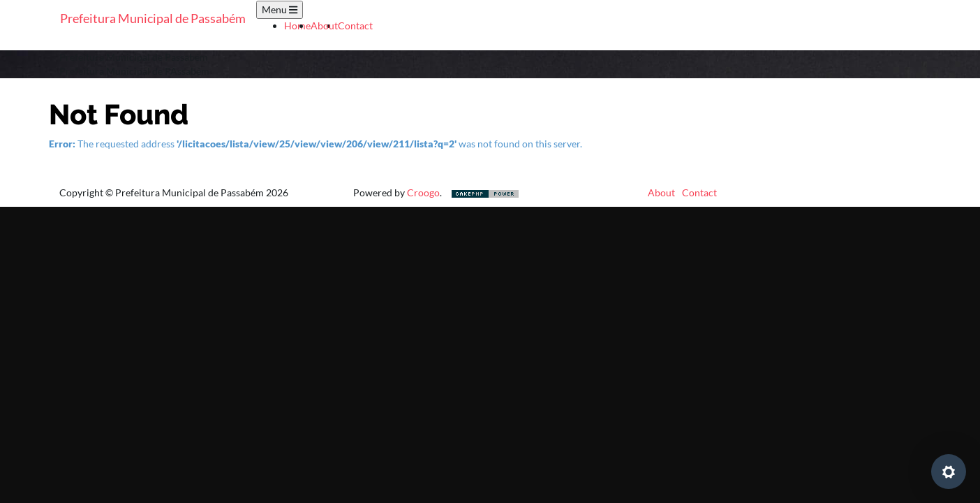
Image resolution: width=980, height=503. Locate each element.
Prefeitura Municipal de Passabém (153, 18)
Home (297, 25)
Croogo (423, 192)
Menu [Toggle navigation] (280, 9)
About (324, 25)
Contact (355, 25)
